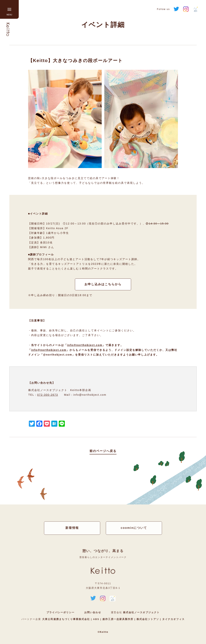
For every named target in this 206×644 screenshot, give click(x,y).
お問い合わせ (93, 613)
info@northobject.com (85, 345)
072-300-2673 (48, 395)
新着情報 (72, 528)
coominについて (134, 528)
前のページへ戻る (103, 451)
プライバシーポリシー (60, 613)
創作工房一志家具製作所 (118, 619)
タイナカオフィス (173, 619)
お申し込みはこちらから (103, 284)
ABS (96, 619)
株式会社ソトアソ (148, 619)
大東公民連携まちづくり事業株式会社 (67, 619)
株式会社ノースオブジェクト (141, 613)
